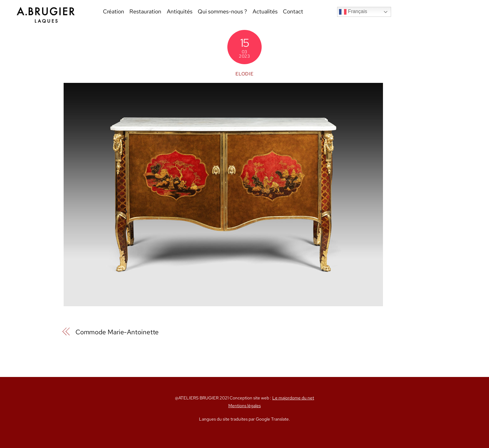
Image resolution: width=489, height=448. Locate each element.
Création (114, 11)
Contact (293, 11)
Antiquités (180, 11)
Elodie (244, 74)
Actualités (265, 11)
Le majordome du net (293, 398)
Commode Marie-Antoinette (117, 332)
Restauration (145, 11)
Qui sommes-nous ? (222, 11)
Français (353, 12)
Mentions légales (244, 406)
